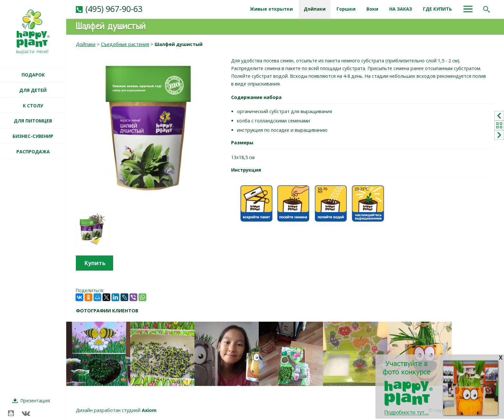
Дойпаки (86, 44)
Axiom (149, 410)
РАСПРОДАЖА (33, 152)
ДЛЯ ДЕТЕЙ (33, 90)
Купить (95, 263)
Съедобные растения (125, 44)
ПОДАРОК (33, 75)
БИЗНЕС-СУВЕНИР (33, 136)
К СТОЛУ (33, 106)
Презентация (35, 401)
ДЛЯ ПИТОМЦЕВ (33, 121)
